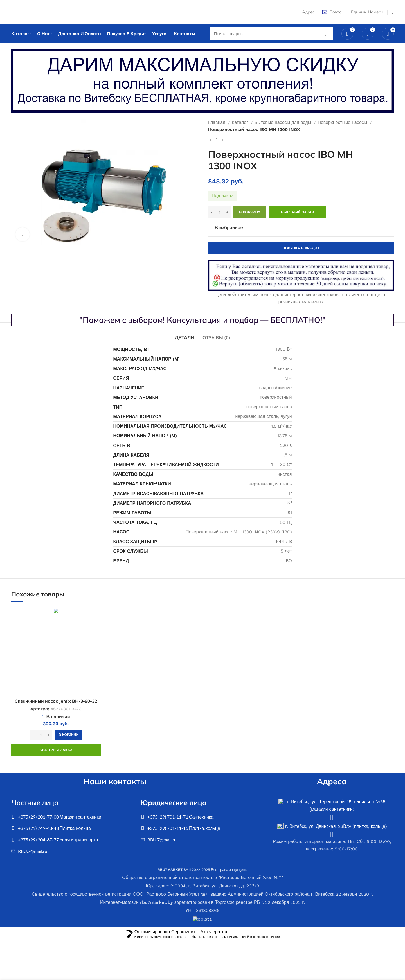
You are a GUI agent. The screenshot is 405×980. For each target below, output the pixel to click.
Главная (217, 124)
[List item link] (73, 819)
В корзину (250, 214)
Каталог (241, 124)
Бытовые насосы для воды (283, 124)
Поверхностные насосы (343, 124)
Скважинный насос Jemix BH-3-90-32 (56, 703)
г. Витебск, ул (297, 803)
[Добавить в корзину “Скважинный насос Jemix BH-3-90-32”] (68, 736)
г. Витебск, (293, 828)
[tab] (184, 339)
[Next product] (222, 142)
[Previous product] (211, 142)
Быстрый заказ (297, 214)
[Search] (271, 35)
